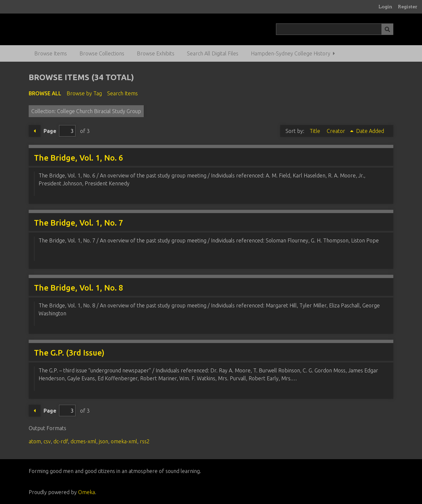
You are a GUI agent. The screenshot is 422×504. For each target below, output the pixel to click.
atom (35, 441)
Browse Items (51, 53)
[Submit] (387, 29)
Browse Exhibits (156, 53)
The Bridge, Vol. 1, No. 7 (79, 223)
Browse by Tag (84, 93)
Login (385, 7)
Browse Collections (102, 53)
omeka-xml (124, 441)
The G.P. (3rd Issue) (69, 353)
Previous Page (35, 131)
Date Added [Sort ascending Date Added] (370, 131)
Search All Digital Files (213, 53)
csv (47, 441)
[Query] (335, 29)
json (104, 441)
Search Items (122, 93)
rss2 (145, 441)
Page (60, 131)
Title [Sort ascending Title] (316, 131)
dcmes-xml (83, 441)
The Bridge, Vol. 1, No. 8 (79, 288)
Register (408, 7)
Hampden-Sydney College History (291, 53)
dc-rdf (61, 441)
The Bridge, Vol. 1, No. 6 (79, 158)
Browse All (45, 93)
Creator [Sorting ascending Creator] (337, 131)
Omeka (87, 492)
